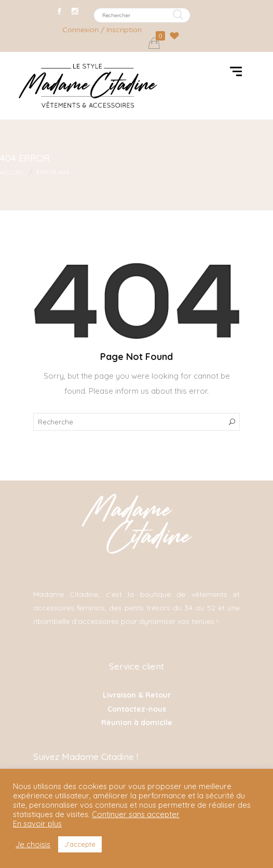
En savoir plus (37, 824)
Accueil (12, 172)
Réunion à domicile (137, 723)
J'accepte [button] (80, 844)
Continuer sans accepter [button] (136, 814)
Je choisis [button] (33, 845)
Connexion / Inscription (102, 30)
